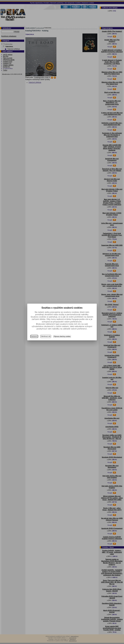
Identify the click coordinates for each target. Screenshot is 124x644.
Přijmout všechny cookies (62, 336)
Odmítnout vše (46, 336)
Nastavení (34, 336)
